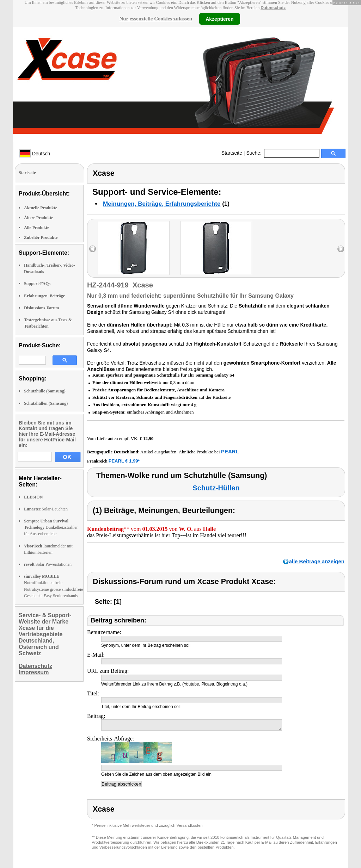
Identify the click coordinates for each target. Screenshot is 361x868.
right (341, 249)
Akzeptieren (219, 19)
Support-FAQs (37, 284)
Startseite (232, 153)
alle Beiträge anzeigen (317, 561)
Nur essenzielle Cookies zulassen (156, 19)
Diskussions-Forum (41, 308)
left (93, 249)
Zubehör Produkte (41, 237)
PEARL (230, 451)
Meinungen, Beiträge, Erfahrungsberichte (162, 204)
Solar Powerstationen (48, 564)
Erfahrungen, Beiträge (44, 296)
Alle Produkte (36, 228)
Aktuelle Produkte (41, 208)
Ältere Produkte (39, 218)
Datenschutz (273, 8)
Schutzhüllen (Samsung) (46, 403)
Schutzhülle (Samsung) (45, 391)
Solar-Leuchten (46, 509)
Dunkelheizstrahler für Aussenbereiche (51, 527)
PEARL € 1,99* (124, 461)
